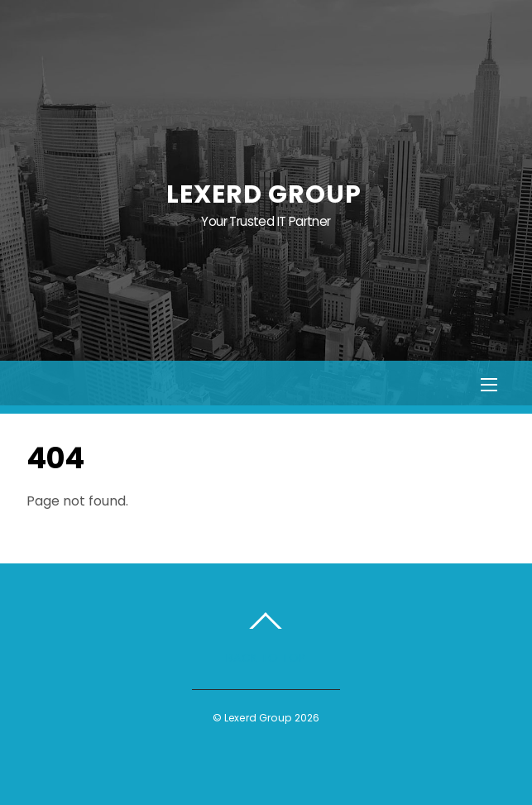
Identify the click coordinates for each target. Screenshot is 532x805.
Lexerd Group (258, 718)
